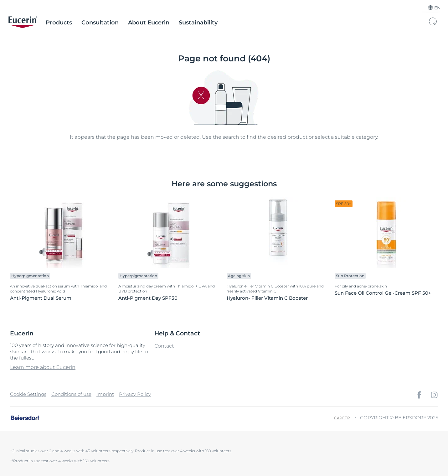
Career (342, 418)
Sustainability (198, 23)
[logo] (23, 23)
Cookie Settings (28, 394)
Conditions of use (71, 394)
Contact (164, 346)
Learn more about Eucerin (43, 367)
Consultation (100, 23)
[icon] (419, 395)
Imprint (105, 394)
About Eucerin (149, 23)
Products (59, 23)
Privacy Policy (135, 394)
